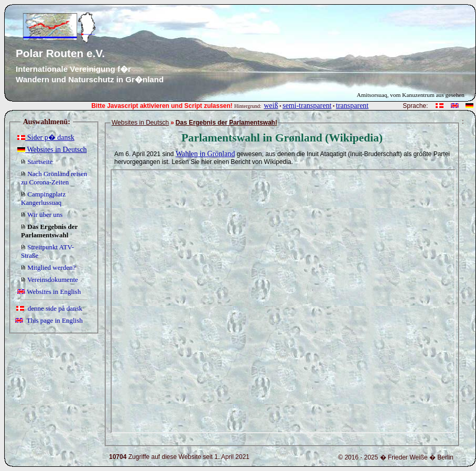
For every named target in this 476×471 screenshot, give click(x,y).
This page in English (49, 320)
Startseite (37, 162)
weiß (271, 106)
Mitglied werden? (48, 267)
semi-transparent (307, 106)
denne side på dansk (49, 308)
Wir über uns (42, 215)
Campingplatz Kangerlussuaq (43, 198)
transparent (352, 106)
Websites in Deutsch (52, 150)
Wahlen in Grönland (205, 154)
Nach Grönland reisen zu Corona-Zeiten (54, 178)
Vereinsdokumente (50, 280)
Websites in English (49, 292)
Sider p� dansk (46, 138)
